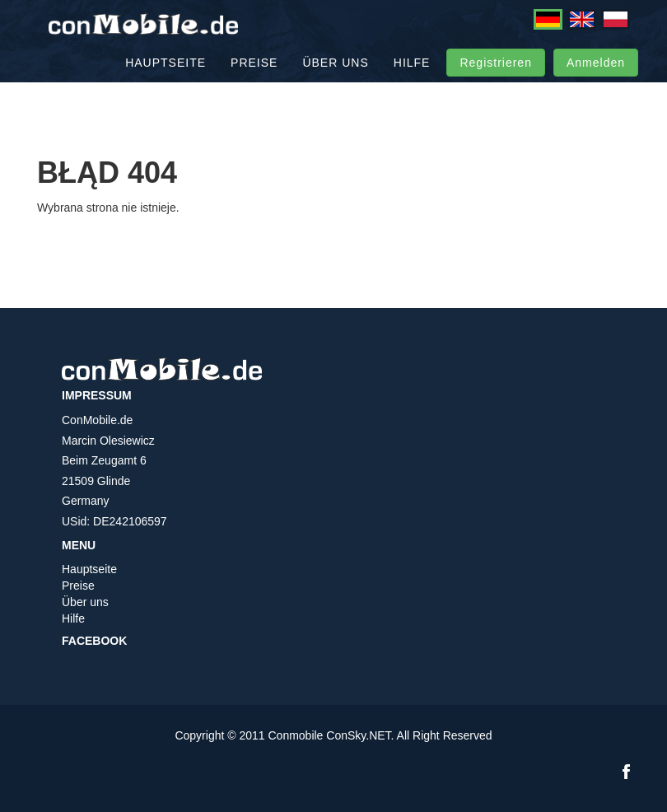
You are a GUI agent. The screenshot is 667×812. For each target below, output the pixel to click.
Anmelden (596, 82)
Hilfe (412, 82)
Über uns (335, 82)
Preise (254, 82)
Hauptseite (166, 82)
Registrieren (495, 82)
